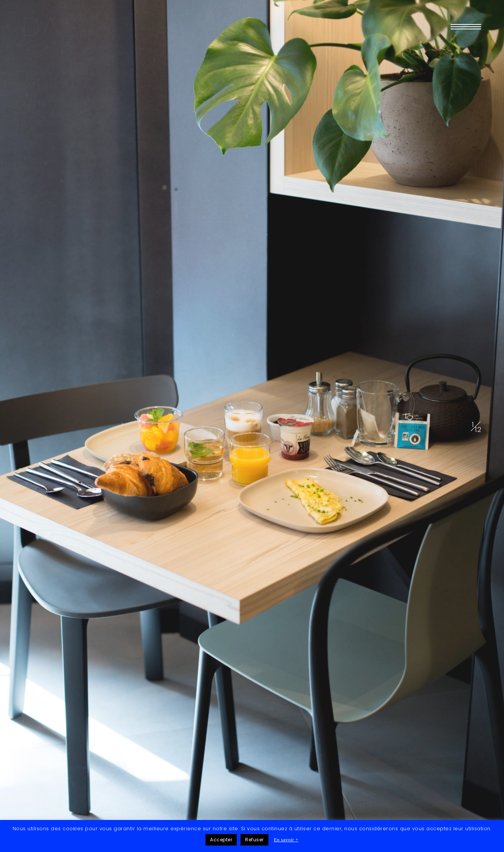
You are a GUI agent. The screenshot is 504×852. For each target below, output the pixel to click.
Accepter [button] (221, 840)
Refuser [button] (254, 840)
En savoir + (286, 840)
